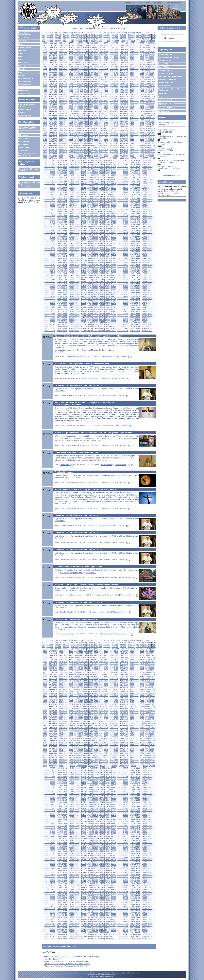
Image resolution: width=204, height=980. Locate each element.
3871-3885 (53, 79)
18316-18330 (135, 288)
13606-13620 (147, 213)
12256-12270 (147, 192)
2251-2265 (73, 58)
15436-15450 (98, 243)
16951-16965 (123, 267)
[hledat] (171, 38)
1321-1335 (114, 45)
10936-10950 (62, 173)
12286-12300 (62, 194)
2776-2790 (94, 64)
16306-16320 (147, 256)
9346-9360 (73, 150)
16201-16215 (62, 256)
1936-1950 (83, 54)
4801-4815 (124, 90)
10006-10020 (75, 158)
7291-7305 (134, 122)
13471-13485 (147, 211)
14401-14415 (135, 226)
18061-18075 (147, 284)
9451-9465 (144, 150)
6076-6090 (94, 107)
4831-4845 (144, 90)
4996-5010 (144, 92)
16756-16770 (74, 265)
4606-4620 (104, 88)
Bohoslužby (23, 41)
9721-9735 (104, 154)
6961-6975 (134, 118)
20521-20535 (62, 324)
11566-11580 (135, 182)
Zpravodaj (22, 50)
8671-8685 (63, 141)
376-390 (123, 35)
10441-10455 (98, 164)
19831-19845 (50, 314)
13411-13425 (98, 211)
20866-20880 (123, 328)
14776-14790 (111, 233)
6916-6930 (104, 118)
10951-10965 (74, 173)
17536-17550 (50, 277)
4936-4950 (104, 92)
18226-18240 (62, 288)
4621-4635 (114, 88)
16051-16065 (50, 254)
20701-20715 (98, 326)
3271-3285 (94, 71)
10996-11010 (111, 173)
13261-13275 (86, 209)
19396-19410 (135, 305)
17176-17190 (86, 271)
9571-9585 (114, 152)
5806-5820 (134, 103)
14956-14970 (147, 235)
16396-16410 (111, 258)
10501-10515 (147, 164)
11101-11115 (86, 175)
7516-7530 (63, 126)
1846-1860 (134, 52)
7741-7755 (104, 128)
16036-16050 (147, 252)
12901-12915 (123, 203)
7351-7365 (63, 124)
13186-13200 (135, 207)
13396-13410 (86, 211)
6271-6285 (114, 109)
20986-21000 (111, 331)
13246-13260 (74, 209)
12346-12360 (111, 194)
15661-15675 (62, 248)
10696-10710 (86, 169)
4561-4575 (73, 88)
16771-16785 (86, 265)
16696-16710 (135, 262)
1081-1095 (63, 43)
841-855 (147, 39)
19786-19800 (123, 311)
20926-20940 (62, 331)
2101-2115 (83, 56)
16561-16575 (135, 260)
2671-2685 (134, 62)
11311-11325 (147, 177)
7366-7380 (73, 124)
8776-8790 (134, 141)
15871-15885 (123, 250)
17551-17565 (62, 277)
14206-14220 (86, 224)
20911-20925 (50, 331)
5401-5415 (83, 98)
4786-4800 (114, 90)
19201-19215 (86, 303)
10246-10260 (50, 162)
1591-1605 (73, 49)
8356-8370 (73, 137)
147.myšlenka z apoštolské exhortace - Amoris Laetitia (78, 602)
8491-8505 (53, 139)
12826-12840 (62, 203)
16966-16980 (135, 267)
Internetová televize (165, 70)
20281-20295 (86, 320)
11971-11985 (135, 188)
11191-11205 (50, 177)
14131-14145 (135, 222)
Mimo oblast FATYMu (26, 78)
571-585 (115, 37)
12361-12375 (123, 194)
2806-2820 (114, 64)
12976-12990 (74, 205)
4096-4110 (94, 81)
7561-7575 (94, 126)
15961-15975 (86, 252)
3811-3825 (124, 77)
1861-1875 (144, 52)
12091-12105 (123, 190)
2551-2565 (53, 62)
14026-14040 (50, 222)
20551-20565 (86, 324)
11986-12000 (147, 188)
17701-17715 (74, 280)
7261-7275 (114, 122)
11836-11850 (135, 186)
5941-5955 (114, 105)
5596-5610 (104, 101)
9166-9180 (63, 147)
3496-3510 (134, 73)
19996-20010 (74, 316)
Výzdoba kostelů (24, 82)
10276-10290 (74, 162)
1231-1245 (53, 45)
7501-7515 (53, 126)
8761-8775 (124, 141)
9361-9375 (83, 150)
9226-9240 (104, 147)
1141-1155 (104, 43)
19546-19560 (147, 307)
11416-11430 (123, 179)
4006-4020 (144, 79)
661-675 (50, 39)
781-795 (115, 39)
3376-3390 (53, 73)
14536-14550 (135, 228)
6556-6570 (83, 113)
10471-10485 (123, 164)
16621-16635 (74, 262)
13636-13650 (62, 216)
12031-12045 (74, 190)
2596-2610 (83, 62)
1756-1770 (73, 52)
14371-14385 (111, 226)
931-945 (82, 41)
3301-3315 (114, 71)
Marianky (22, 69)
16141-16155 (123, 254)
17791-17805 (147, 280)
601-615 (131, 37)
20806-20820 (74, 328)
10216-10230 (135, 160)
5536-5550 (63, 101)
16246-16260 (98, 256)
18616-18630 (50, 294)
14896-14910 (98, 235)
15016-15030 (86, 237)
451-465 (50, 37)
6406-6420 (94, 111)
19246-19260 (123, 303)
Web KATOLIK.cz (164, 61)
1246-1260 (63, 45)
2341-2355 (134, 58)
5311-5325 (134, 96)
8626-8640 (144, 139)
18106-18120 (74, 286)
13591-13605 (135, 213)
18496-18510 (62, 292)
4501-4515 (144, 86)
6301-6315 (134, 109)
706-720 (74, 39)
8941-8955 (134, 143)
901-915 (66, 41)
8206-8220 (83, 135)
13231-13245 (62, 209)
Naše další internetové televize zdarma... (27, 155)
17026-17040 (74, 269)
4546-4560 (63, 88)
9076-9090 (114, 145)
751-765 (99, 39)
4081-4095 (83, 81)
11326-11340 (50, 179)
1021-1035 (135, 41)
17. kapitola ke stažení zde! (73, 573)
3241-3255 (73, 71)
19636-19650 (111, 309)
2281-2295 (94, 58)
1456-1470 (94, 47)
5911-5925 (94, 105)
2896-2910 (63, 67)
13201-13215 (147, 207)
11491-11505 (74, 182)
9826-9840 (63, 156)
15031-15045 (98, 237)
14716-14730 (62, 233)
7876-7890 (83, 130)
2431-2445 (83, 60)
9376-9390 (94, 150)
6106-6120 (114, 107)
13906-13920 (62, 220)
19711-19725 (62, 311)
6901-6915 (94, 118)
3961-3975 (114, 79)
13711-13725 (123, 216)
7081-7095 (104, 120)
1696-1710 (144, 49)
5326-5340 (144, 96)
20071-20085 (135, 316)
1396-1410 (53, 47)
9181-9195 (73, 147)
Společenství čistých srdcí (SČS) (170, 58)
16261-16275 (111, 256)
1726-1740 (53, 52)
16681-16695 (123, 262)
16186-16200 (50, 256)
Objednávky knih (25, 116)
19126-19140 (135, 301)
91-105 (82, 32)
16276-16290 (123, 256)
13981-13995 (123, 220)
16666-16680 (111, 262)
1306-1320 (104, 45)
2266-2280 (83, 58)
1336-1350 (124, 45)
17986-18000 (86, 284)
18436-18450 (123, 290)
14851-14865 (62, 235)
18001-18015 (98, 284)
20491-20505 (147, 322)
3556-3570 (63, 75)
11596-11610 (50, 184)
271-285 (66, 35)
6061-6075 (83, 107)
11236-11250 (86, 177)
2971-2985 (114, 67)
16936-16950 (111, 267)
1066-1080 (53, 43)
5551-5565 (73, 101)
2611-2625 (94, 62)
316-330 (90, 35)
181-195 (131, 32)
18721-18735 (135, 294)
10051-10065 (112, 158)
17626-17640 (123, 277)
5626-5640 (124, 101)
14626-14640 (98, 231)
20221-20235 (147, 318)
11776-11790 (86, 186)
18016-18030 (111, 284)
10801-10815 (62, 171)
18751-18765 (50, 297)
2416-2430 (73, 60)
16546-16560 (123, 260)
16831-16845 (135, 265)
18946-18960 (98, 299)
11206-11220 (62, 177)
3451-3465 (104, 73)
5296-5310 (124, 96)
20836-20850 (98, 328)
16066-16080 (62, 254)
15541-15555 (74, 245)
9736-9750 (114, 154)
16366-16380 (86, 258)
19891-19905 (98, 314)
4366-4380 (53, 86)
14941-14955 (135, 235)
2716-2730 (53, 64)
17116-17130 (147, 269)
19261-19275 (135, 303)
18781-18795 (74, 297)
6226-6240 (83, 109)
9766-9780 (134, 154)
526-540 (90, 37)
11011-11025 (123, 173)
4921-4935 (94, 92)
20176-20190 (111, 318)
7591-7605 (114, 126)
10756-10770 (135, 169)
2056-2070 (53, 56)
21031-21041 (147, 331)
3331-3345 (134, 71)
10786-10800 (50, 171)
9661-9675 (63, 154)
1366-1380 (144, 45)
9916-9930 (124, 156)
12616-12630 (111, 199)
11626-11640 (74, 184)
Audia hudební (24, 148)
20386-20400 (62, 322)
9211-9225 (94, 147)
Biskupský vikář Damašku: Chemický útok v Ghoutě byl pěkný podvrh (85, 490)
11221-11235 (74, 177)
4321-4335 (134, 84)
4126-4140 (114, 81)
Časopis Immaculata (166, 83)
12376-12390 (135, 194)
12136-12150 (50, 192)
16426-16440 (135, 258)
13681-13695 (98, 216)
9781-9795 (144, 154)
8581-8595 (114, 139)
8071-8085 (104, 133)
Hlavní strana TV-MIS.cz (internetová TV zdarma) (27, 128)
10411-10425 (74, 164)
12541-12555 (50, 199)
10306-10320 (98, 162)
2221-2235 (53, 58)
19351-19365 (98, 305)
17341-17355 (111, 273)
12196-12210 (98, 192)
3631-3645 (114, 75)
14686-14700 (147, 231)
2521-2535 (144, 60)
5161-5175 (144, 94)
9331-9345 (63, 150)
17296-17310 (74, 273)
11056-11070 (50, 175)
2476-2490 (114, 60)
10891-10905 (135, 171)
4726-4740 (73, 90)
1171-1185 (124, 43)
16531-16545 (111, 260)
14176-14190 (62, 224)
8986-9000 (53, 145)
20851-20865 (111, 328)
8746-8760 (114, 141)
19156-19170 (50, 303)
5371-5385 (63, 98)
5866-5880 (63, 105)
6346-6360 (53, 111)
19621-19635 (98, 309)
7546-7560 (83, 126)
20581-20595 (111, 324)
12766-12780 (123, 201)
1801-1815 (104, 52)
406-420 (139, 35)
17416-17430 (62, 275)
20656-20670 (62, 326)
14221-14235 (98, 224)
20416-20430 (86, 322)
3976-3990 (124, 79)
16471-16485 (62, 260)
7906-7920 (104, 130)
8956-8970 (144, 143)
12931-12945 (147, 203)
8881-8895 (94, 143)
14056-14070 (74, 222)
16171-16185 (147, 254)
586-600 (123, 37)
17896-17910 (123, 282)
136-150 (106, 32)
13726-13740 (135, 216)
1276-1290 (83, 45)
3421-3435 (83, 73)
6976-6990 (144, 118)
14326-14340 (74, 226)
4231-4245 (73, 84)
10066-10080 (124, 158)
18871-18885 (147, 297)
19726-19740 (74, 311)
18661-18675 (86, 294)
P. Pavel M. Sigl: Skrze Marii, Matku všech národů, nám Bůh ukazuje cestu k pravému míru (94, 433)
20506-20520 (50, 324)
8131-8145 (144, 133)
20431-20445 (98, 322)
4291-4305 (114, 84)
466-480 (58, 37)
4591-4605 (94, 88)
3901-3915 (73, 79)
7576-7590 (104, 126)
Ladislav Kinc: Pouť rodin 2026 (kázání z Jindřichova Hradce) (67, 964)
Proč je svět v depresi (64, 472)
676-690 (58, 39)
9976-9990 (53, 158)
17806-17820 (50, 282)
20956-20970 (86, 331)
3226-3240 (63, 71)
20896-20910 (147, 328)
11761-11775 (74, 186)
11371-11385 (86, 179)
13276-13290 (98, 209)
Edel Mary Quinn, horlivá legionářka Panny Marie (76, 619)
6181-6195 (53, 109)
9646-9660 (53, 154)
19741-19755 (86, 311)
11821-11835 (123, 186)
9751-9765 (124, 154)
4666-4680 (144, 88)
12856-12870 (86, 203)
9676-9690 (73, 154)
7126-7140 (134, 120)
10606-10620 (123, 167)
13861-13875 (135, 218)
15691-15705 (86, 248)
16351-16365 (74, 258)
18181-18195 (135, 286)
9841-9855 (73, 156)
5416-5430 (94, 98)
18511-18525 (74, 292)
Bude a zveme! (24, 38)
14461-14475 (74, 228)
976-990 (107, 41)
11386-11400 (98, 179)
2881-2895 (53, 67)
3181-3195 (144, 69)
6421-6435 (104, 111)
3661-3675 (134, 75)
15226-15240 (147, 239)
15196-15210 (123, 239)
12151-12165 (62, 192)
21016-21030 (135, 331)
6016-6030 (53, 107)
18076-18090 (50, 286)
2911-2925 (73, 67)
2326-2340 (124, 58)
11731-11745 (50, 186)
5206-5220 (63, 96)
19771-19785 (111, 311)
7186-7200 (63, 122)
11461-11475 (50, 182)
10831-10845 (86, 171)
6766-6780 (114, 116)
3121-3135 (104, 69)
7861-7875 (73, 130)
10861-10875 (111, 171)
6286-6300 (124, 109)
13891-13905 (50, 220)
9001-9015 (63, 145)
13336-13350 (147, 209)
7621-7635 (134, 126)
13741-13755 (147, 216)
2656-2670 (124, 62)
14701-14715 (50, 233)
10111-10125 (50, 160)
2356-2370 (144, 58)
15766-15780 (147, 248)
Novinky (21, 132)
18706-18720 (123, 294)
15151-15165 (86, 239)
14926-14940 (123, 235)
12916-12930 (135, 203)
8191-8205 (73, 135)
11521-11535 (98, 182)
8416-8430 (114, 137)
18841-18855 (123, 297)
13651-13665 (74, 216)
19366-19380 (111, 305)
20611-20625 (135, 324)
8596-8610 (124, 139)
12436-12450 (74, 196)
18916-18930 (74, 299)
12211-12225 (111, 192)
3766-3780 (94, 77)
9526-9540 (83, 152)
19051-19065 (74, 301)
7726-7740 (94, 128)
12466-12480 (98, 196)
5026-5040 (53, 94)
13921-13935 (74, 220)
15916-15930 (50, 252)
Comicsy (22, 113)
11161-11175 (135, 175)
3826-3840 (134, 77)
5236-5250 (83, 96)
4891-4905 (73, 92)
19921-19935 (123, 314)
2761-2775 (83, 64)
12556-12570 (62, 199)
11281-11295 (123, 177)
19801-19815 (135, 311)
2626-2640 (104, 62)
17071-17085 (111, 269)
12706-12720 (74, 201)
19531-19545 (135, 307)
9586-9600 (124, 152)
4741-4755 (83, 90)
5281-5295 (114, 96)
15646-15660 (50, 248)
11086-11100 (74, 175)
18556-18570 (111, 292)
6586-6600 (104, 113)
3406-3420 (73, 73)
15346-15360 (135, 241)
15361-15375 (147, 241)
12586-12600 (86, 199)
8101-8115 (124, 133)
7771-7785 (124, 128)
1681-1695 (134, 49)
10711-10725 (98, 169)
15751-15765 (135, 248)
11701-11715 (135, 184)
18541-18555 (98, 292)
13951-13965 (98, 220)
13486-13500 (50, 213)
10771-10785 (147, 169)
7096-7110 (114, 120)
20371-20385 (50, 322)
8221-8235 (94, 135)
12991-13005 (86, 205)
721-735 (82, 39)
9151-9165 (53, 147)
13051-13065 (135, 205)
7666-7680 (53, 128)
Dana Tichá (64, 395)
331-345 (99, 35)
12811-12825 (50, 203)
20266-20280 (74, 320)
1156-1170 (114, 43)
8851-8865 (73, 143)
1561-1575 (53, 49)
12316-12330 (86, 194)
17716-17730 (86, 280)
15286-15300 (86, 241)
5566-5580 (83, 101)
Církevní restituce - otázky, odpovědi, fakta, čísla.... (172, 104)
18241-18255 (74, 288)
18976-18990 (123, 299)
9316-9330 (53, 150)
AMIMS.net (129, 3)
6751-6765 (104, 116)
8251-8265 (114, 135)
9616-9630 (144, 152)
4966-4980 (124, 92)
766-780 (107, 39)
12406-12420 (50, 196)
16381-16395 (98, 258)
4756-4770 (94, 90)
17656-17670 (147, 277)
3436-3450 (94, 73)
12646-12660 (135, 199)
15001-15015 (74, 237)
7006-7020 (53, 120)
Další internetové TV (166, 73)
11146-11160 (123, 175)
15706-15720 (98, 248)
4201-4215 (53, 84)
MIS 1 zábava (23, 135)
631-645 (147, 37)
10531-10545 (62, 167)
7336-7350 (53, 124)
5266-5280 (104, 96)
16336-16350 (62, 258)
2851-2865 (144, 64)
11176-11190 (147, 175)
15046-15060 (111, 237)
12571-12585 (74, 199)
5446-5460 (114, 98)
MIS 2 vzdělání (24, 138)
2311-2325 (114, 58)
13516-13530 (74, 213)
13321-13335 (135, 209)
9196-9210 (83, 147)
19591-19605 (74, 309)
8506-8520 (63, 139)
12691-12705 (62, 201)
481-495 (66, 37)
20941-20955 (74, 331)
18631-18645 (62, 294)
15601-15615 (123, 245)
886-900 (58, 41)
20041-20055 (111, 316)
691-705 (66, 39)
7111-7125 (124, 120)
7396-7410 (94, 124)
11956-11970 (123, 188)
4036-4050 (53, 81)
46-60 (63, 32)
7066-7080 (94, 120)
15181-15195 (111, 239)
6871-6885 (73, 118)
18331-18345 (147, 288)
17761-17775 (123, 280)
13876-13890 (147, 218)
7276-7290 (124, 122)
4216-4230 (63, 84)
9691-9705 (83, 154)
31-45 (57, 32)
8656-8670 (53, 141)
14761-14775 (98, 233)
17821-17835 (62, 282)
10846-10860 (98, 171)
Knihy (20, 72)
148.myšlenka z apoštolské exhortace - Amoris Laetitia (78, 550)
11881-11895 (62, 188)
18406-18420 (98, 290)
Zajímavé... (22, 75)
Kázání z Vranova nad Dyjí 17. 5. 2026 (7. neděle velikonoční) (67, 961)
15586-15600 (111, 245)
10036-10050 (100, 158)
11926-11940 (98, 188)
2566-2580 (63, 62)
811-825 (131, 39)
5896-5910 (83, 105)
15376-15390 (50, 243)
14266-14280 (135, 224)
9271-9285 (134, 147)
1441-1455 (83, 47)
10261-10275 (62, 162)
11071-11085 (62, 175)
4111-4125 (104, 81)
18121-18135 (86, 286)
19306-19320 (62, 305)
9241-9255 (114, 147)
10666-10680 (62, 169)
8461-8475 (144, 137)
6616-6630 (124, 113)
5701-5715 (63, 103)
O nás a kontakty (25, 85)
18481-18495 (50, 292)
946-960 (91, 41)
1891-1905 (53, 54)
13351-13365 (50, 211)
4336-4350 (144, 84)
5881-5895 (73, 105)
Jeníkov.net (162, 94)
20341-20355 (135, 320)
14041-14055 (62, 222)
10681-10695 (74, 169)
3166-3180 (134, 69)
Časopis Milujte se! (165, 55)
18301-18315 (123, 288)
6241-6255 (94, 109)
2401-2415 (63, 60)
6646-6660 (144, 113)
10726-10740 (111, 169)
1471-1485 (104, 47)
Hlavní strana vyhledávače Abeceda (28, 170)
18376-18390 (74, 290)
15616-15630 (135, 245)
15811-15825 (74, 250)
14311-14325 (62, 226)
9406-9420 (114, 150)
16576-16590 (147, 260)
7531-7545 (73, 126)
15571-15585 (98, 245)
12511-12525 (135, 196)
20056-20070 (123, 316)
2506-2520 (134, 60)
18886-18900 (50, 299)
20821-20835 (86, 328)
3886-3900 (63, 79)
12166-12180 (74, 192)
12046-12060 (86, 190)
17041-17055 (86, 269)
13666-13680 (86, 216)
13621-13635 (50, 216)
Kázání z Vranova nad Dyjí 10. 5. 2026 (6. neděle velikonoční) (67, 966)
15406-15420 (74, 243)
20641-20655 (50, 326)
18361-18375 (62, 290)
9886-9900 (104, 156)
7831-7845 (53, 130)
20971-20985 (98, 331)
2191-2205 (144, 56)
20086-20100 (147, 316)
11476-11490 (62, 182)
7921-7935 (114, 130)
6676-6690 (53, 116)
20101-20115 (50, 318)
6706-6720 (73, 116)
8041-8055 (83, 133)
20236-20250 (50, 320)
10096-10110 (148, 158)
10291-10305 (86, 162)
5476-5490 (134, 98)
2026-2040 (144, 54)
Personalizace (23, 90)
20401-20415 (74, 322)
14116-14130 (123, 222)
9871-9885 (94, 156)
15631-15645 (147, 245)
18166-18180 (123, 286)
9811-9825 (53, 156)
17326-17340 (98, 273)
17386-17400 (147, 273)
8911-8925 (114, 143)
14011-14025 (147, 220)
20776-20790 (50, 328)
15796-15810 (62, 250)
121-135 (98, 32)
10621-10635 (135, 167)
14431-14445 (50, 228)
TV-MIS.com (144, 3)
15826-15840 (86, 250)
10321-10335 (111, 162)
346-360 (107, 35)
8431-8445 (124, 137)
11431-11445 (135, 179)
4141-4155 (124, 81)
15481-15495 (135, 243)
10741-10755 (123, 169)
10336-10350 (123, 162)
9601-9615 (134, 152)
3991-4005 (134, 79)
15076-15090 (135, 237)
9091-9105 (124, 145)
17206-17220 (111, 271)
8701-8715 (83, 141)
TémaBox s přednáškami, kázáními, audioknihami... (171, 90)
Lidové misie (23, 63)
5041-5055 (63, 94)
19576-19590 (62, 309)
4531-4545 (53, 88)
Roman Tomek (65, 356)
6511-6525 (53, 113)
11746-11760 (62, 186)
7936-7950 (124, 130)
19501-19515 (111, 307)
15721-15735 (111, 248)
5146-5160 (134, 94)
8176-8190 (63, 135)
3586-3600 (83, 75)
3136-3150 (114, 69)
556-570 (107, 37)
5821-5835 (144, 103)
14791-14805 (123, 233)
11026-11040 (135, 173)
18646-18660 (74, 294)
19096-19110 (111, 301)
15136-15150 (74, 239)
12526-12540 (147, 196)
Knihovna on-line (25, 109)
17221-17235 (123, 271)
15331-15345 (123, 241)
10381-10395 (50, 164)
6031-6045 (63, 107)
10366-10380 (147, 162)
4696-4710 (53, 90)
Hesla (20, 60)
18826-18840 (111, 297)
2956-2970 (104, 67)
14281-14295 (147, 224)
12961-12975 (62, 205)
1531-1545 (144, 47)
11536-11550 (111, 182)
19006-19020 (147, 299)
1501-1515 (124, 47)
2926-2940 (83, 67)
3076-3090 (73, 69)
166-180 (122, 32)
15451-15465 (111, 243)
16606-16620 (62, 262)
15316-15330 (111, 241)
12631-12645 (123, 199)
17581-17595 (86, 277)
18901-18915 (62, 299)
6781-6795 (124, 116)
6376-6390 (73, 111)
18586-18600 (135, 292)
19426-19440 (50, 307)
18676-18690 (98, 294)
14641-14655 (111, 231)
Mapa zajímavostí (25, 66)
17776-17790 (135, 280)
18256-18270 (86, 288)
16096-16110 (86, 254)
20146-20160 (86, 318)
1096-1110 (73, 43)
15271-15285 (74, 241)
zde (33, 198)
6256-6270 (104, 109)
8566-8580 (104, 139)
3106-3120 (94, 69)
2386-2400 (53, 60)
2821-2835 (124, 64)
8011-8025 (63, 133)
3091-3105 (83, 69)
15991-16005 (111, 252)
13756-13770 (50, 218)
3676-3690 (144, 75)
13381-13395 (74, 211)
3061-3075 (63, 69)
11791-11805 (98, 186)
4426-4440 (94, 86)
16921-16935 (98, 267)
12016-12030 (62, 190)
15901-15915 (147, 250)
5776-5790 (114, 103)
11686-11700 (123, 184)
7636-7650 (144, 126)
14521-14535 (123, 228)
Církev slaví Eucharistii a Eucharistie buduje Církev (77, 452)
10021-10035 (87, 158)
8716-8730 (94, 141)
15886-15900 (135, 250)
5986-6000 (144, 105)
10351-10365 (135, 162)
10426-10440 (86, 164)
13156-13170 (111, 207)
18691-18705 (111, 294)
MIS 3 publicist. (24, 141)
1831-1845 (124, 52)
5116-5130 (114, 94)
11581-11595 (147, 182)
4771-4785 (104, 90)
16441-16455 (147, 258)
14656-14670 (123, 231)
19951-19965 (147, 314)
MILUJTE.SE (174, 3)
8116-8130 (134, 133)
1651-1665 (114, 49)
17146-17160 (62, 271)
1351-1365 (134, 45)
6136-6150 (134, 107)
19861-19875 (74, 314)
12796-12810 (147, 201)
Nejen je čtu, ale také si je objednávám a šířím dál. (167, 168)
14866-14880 (74, 235)
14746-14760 (86, 233)
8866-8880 (83, 143)
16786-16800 (98, 265)
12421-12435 (62, 196)
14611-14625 (86, 231)
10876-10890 (123, 171)
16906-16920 (86, 267)
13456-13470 (135, 211)
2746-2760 (73, 64)
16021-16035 (135, 252)
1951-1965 (94, 54)
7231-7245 (94, 122)
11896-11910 (74, 188)
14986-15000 (62, 237)
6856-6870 (63, 118)
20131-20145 (74, 318)
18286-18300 (111, 288)
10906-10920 (147, 171)
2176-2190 (134, 56)
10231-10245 (147, 160)
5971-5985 (134, 105)
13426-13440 (111, 211)
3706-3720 (53, 77)
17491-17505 (123, 275)
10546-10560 (74, 167)
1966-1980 (104, 54)
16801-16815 (111, 265)
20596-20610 (123, 324)
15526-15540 (62, 245)
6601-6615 (114, 113)
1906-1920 (63, 54)
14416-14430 (147, 226)
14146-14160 (147, 222)
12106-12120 (135, 190)
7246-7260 (104, 122)
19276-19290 (147, 303)
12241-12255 (135, 192)
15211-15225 (135, 239)
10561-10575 (86, 167)
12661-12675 (147, 199)
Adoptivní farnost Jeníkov (168, 97)
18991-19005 (135, 299)
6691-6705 (63, 116)
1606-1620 (83, 49)
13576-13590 (123, 213)
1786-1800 (94, 52)
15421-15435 (86, 243)
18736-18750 (147, 294)
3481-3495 (124, 73)
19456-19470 (74, 307)
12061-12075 (98, 190)
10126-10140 (62, 160)
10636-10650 (147, 167)
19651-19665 (123, 309)
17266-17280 (50, 273)
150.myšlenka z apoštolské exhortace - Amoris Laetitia (78, 515)
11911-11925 (86, 188)
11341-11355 (62, 179)
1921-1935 (73, 54)
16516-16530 (98, 260)
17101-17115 (135, 269)
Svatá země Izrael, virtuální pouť (170, 76)
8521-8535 (73, 139)
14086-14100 (98, 222)
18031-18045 (123, 284)
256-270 (58, 35)
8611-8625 (134, 139)
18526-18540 (86, 292)
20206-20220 (135, 318)
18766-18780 (62, 297)
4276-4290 (104, 84)
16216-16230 (74, 256)
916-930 (74, 41)
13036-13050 (123, 205)
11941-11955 (111, 188)
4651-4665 (134, 88)
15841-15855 (98, 250)
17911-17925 (135, 282)
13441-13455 (123, 211)
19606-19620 (86, 309)
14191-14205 (74, 224)
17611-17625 (111, 277)
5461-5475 (124, 98)
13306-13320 (123, 209)
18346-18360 (50, 290)
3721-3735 (63, 77)
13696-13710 (111, 216)
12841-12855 (74, 203)
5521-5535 (53, 101)
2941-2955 (94, 67)
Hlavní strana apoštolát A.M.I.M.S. (27, 105)
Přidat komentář (121, 356)
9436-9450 (134, 150)
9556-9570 (104, 152)
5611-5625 (114, 101)
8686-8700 (73, 141)
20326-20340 (123, 320)
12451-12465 (86, 196)
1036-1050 (145, 41)
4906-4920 (83, 92)
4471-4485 (124, 86)
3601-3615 (94, 75)
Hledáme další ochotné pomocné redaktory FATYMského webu (82, 364)
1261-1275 (73, 45)
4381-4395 (63, 86)
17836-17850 (74, 282)
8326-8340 (53, 137)
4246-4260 (83, 84)
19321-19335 (74, 305)
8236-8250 (104, 135)
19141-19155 (147, 301)
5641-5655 (134, 101)
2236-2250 (63, 58)
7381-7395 (83, 124)
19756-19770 (98, 311)
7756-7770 (114, 128)
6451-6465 (124, 111)
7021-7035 (63, 120)
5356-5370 (53, 98)
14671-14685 (135, 231)
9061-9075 (104, 145)
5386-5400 (73, 98)
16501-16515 (86, 260)
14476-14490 (86, 228)
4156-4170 (134, 81)
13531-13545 (86, 213)
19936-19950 (135, 314)
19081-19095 (98, 301)
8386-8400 (94, 137)
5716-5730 (73, 103)
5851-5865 (53, 105)
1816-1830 (114, 52)
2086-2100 (73, 56)
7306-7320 (144, 122)
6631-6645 (134, 113)
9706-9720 (94, 154)
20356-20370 (147, 320)
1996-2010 (124, 54)
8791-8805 (144, 141)
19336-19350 (86, 305)
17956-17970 (62, 284)
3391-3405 (63, 73)
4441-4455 (104, 86)
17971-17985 (74, 284)
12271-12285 (50, 194)
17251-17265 (147, 271)
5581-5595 (94, 101)
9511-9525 (73, 152)
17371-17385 (135, 273)
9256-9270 (124, 147)
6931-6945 (114, 118)
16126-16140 (111, 254)
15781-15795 (50, 250)
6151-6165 (144, 107)
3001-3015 (134, 67)
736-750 (90, 39)
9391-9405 (104, 150)
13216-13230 (50, 209)
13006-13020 (98, 205)
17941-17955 (50, 284)
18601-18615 (147, 292)
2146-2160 (114, 56)
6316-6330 (144, 109)
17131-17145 (50, 271)
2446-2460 (94, 60)
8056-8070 (94, 133)
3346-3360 (144, 71)
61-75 (69, 32)
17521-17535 (147, 275)
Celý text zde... (60, 352)
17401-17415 (50, 275)
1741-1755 (63, 52)
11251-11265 (98, 177)
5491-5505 (144, 98)
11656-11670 (98, 184)
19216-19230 (98, 303)
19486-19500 (98, 307)
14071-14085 (86, 222)
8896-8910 (104, 143)
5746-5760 (94, 103)
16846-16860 (147, 265)
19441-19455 (62, 307)
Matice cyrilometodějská (167, 80)
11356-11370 (74, 179)
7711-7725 (83, 128)
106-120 (90, 32)
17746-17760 (111, 280)
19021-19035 (50, 301)
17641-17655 (135, 277)
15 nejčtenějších (24, 93)
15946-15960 (74, 252)
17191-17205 (98, 271)
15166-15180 (98, 239)
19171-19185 (62, 303)
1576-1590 (63, 49)
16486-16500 (74, 260)
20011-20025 (86, 316)
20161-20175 (98, 318)
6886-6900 (83, 118)
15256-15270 (62, 241)
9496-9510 (63, 152)
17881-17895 (111, 282)
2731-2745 (63, 64)
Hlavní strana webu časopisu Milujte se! (29, 183)
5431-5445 (104, 98)
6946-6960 (124, 118)
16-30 (51, 32)
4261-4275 (94, 84)
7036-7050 (73, 120)
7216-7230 (83, 122)
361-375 (115, 35)
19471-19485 (86, 307)
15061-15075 (123, 237)
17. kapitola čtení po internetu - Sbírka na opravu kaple (78, 567)
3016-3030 (144, 67)
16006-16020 (123, 252)
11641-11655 (86, 184)
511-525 (82, 37)
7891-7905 (94, 130)
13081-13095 (50, 207)
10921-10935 (50, 173)
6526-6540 (63, 113)
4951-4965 (114, 92)
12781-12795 (135, 201)
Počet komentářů (106, 356)
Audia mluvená (24, 151)
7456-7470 (134, 124)
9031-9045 (83, 145)
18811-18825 (98, 297)
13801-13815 (86, 218)
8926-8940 (124, 143)
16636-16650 (86, 262)
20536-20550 (74, 324)
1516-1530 (134, 47)
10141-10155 (74, 160)
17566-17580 (74, 277)
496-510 (74, 37)
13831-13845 (111, 218)
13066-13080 (147, 205)
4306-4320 (124, 84)
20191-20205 (123, 318)
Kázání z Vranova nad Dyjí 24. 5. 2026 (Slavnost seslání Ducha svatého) (71, 957)
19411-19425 (147, 305)
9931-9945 (134, 156)
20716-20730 (111, 326)
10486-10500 (135, 164)
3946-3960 (104, 79)
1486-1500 (114, 47)
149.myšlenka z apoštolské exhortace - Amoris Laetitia (78, 533)
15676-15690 (74, 248)
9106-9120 (134, 145)
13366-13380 (62, 211)
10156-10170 (86, 160)
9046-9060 (94, 145)
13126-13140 (86, 207)
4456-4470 (114, 86)
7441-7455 (124, 124)
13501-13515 (62, 213)
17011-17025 (62, 269)
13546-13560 (98, 213)
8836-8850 (63, 143)
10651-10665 (50, 169)
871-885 (50, 41)
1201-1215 (144, 43)
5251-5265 (94, 96)
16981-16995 (147, 267)
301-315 (82, 35)
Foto (20, 57)
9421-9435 (124, 150)
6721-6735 (83, 116)
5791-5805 (124, 103)
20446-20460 (111, 322)
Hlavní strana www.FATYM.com (25, 34)
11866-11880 (50, 188)
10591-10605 (111, 167)
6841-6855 (53, 118)
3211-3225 (53, 71)
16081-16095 (74, 254)
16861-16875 (50, 267)
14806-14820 (135, 233)
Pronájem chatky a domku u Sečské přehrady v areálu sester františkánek (87, 585)
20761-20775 (147, 326)
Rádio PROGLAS (164, 67)
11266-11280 (111, 177)
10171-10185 (98, 160)
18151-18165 (111, 286)
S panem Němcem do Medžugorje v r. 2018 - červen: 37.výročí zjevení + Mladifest (90, 336)
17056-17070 (98, 269)
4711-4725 (63, 90)
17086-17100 (123, 269)
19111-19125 (123, 301)
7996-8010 (53, 133)
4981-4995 (134, 92)
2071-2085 (63, 56)
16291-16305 (135, 256)
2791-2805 (104, 64)
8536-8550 (83, 139)
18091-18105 (62, 286)
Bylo (20, 53)
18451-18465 (135, 290)
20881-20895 (135, 328)
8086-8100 (114, 133)
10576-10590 (98, 167)
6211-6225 (73, 109)
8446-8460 (134, 137)
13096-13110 (62, 207)
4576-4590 (83, 88)
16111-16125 (98, 254)
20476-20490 (135, 322)
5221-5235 (73, 96)
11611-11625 (62, 184)
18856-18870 (135, 297)
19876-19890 (86, 314)
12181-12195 (86, 192)
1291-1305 (94, 45)
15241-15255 (50, 241)
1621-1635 (94, 49)
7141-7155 (144, 120)
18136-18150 (98, 286)
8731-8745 (104, 141)
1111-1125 (83, 43)
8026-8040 (73, 133)
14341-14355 (86, 226)
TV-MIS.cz (159, 3)
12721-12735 (86, 201)
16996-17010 (50, 269)
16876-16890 (62, 267)
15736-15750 (123, 248)
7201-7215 (73, 122)
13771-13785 (62, 218)
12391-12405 (147, 194)
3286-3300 (104, 71)
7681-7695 (63, 128)
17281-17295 (62, 273)
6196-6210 (63, 109)
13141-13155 (98, 207)
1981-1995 (114, 54)
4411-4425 (83, 86)
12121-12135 (147, 190)
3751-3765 (83, 77)
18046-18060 (135, 284)
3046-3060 (53, 69)
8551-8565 (94, 139)
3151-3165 (124, 69)
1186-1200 (134, 43)
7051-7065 (83, 120)
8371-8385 (83, 137)
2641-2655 (114, 62)
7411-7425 (104, 124)
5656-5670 (144, 101)
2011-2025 (134, 54)
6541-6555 (73, 113)
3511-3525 (144, 73)
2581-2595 (73, 62)
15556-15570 (86, 245)
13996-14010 (135, 220)
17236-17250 (135, 271)
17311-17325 (86, 273)
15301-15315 (98, 241)
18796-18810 (86, 297)
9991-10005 (64, 158)
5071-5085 (83, 94)
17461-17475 (98, 275)
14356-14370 (98, 226)
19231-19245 (111, 303)
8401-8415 (104, 137)
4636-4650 (124, 88)
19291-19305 (50, 305)
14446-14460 (62, 228)
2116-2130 (94, 56)
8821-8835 (53, 143)
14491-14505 (98, 228)
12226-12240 (123, 192)
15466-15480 (123, 243)
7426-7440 (114, 124)
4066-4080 (73, 81)
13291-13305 (111, 209)
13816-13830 (98, 218)
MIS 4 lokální (23, 144)
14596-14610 (74, 231)
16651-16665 (98, 262)
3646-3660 (124, 75)
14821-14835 (147, 233)
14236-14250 (111, 224)
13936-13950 (86, 220)
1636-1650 (104, 49)
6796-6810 (134, 116)
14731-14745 (74, 233)
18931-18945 (86, 299)
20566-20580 (98, 324)
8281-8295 (134, 135)
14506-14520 (111, 228)
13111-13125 (74, 207)
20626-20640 (147, 324)
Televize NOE (163, 64)
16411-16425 (123, 258)
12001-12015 (50, 190)
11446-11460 (147, 179)
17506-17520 (135, 275)
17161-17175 (74, 271)
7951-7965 (134, 130)
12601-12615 (98, 199)
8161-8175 (53, 135)
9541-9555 (94, 152)
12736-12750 (98, 201)
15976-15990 (98, 252)
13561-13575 (111, 213)
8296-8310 (144, 135)
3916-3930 (83, 79)
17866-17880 (98, 282)
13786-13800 (74, 218)
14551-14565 (147, 228)
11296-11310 (135, 177)
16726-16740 (50, 265)
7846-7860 (63, 130)
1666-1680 (124, 49)
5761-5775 (104, 103)
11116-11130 (98, 175)
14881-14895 (86, 235)
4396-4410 (73, 86)
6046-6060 (73, 107)
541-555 (99, 37)
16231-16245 (86, 256)
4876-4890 (63, 92)
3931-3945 (94, 79)
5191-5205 (53, 96)
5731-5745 (83, 103)
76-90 (76, 32)
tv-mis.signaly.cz (33, 200)
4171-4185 (144, 81)
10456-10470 (111, 164)
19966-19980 (50, 316)
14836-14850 (50, 235)
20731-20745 (123, 326)
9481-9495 (53, 152)
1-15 (45, 32)
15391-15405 (62, 243)
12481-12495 (111, 196)
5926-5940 (104, 105)
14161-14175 (50, 224)
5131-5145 (124, 94)
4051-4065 (63, 81)
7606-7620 (124, 126)
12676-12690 (50, 201)
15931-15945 (62, 252)
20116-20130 (62, 318)
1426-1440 (73, 47)
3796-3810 (114, 77)
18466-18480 (147, 290)
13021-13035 (111, 205)
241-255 (50, 35)
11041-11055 (147, 173)
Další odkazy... (163, 111)
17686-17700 (62, 280)
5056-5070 (73, 94)
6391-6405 (83, 111)
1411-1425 (63, 47)
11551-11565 (123, 182)
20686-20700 (86, 326)
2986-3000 (124, 67)
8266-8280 (124, 135)
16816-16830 (123, 265)
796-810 (123, 39)
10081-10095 (136, 158)
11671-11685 (111, 184)
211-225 (147, 32)
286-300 (74, 35)
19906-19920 (111, 314)
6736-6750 (94, 116)
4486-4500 (134, 86)
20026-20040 (98, 316)
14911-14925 (111, 235)
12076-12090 (111, 190)
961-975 (99, 41)
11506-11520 (86, 182)
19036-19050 (62, 301)
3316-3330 (124, 71)
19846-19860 (62, 314)
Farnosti (21, 44)
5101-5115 (104, 94)
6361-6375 (63, 111)
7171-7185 (53, 122)
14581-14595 (62, 231)
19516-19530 (123, 307)
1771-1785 (83, 52)
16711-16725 (147, 262)
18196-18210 (147, 286)
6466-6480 (134, 111)
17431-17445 (74, 275)
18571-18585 (123, 292)
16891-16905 (74, 267)
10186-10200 (111, 160)
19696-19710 (50, 311)
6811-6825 (144, 116)
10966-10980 (86, 173)
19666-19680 (135, 309)
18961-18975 (111, 299)
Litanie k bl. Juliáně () (52, 959)
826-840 (139, 39)
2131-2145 (104, 56)
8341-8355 (63, 137)
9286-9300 (144, 147)
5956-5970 (124, 105)
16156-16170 (135, 254)
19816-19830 (147, 311)
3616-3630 (104, 75)
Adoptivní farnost (25, 47)
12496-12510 (123, 196)
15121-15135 (62, 239)
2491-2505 (124, 60)
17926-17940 (147, 282)
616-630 (139, 37)
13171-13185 (123, 207)
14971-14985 (50, 237)
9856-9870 (83, 156)
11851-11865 (147, 186)
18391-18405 (86, 290)
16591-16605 (50, 262)
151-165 (114, 32)
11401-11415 (111, 179)
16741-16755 (62, 265)
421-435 (147, 35)
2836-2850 (134, 64)
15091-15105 (147, 237)
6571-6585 (94, 113)
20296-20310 (98, 320)
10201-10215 (123, 160)
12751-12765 (111, 201)
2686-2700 (144, 62)
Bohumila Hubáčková (67, 577)
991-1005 (115, 41)
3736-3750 (73, 77)
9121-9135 (144, 145)
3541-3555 (53, 75)
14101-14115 (111, 222)
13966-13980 (111, 220)
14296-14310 (50, 226)
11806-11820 (111, 186)
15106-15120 (50, 239)
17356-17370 (123, 273)
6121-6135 (124, 107)
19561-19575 (50, 309)
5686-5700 (53, 103)
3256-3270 (83, 71)
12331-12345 (98, 194)
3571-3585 (73, 75)
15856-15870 (111, 250)
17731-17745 (98, 280)
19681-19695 (147, 309)
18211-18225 (50, 288)
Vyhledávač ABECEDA (166, 108)
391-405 (131, 35)
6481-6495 (144, 111)
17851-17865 (86, 282)
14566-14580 (50, 231)
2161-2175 (124, 56)
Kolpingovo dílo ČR (165, 100)
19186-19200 (74, 303)
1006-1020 (125, 41)
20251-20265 (62, 320)
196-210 (139, 32)
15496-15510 (147, 243)
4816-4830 (134, 90)
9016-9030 (73, 145)
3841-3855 (144, 77)
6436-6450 (114, 111)
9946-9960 (144, 156)
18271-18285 (98, 288)
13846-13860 (123, 218)
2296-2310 (104, 58)
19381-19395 (123, 305)
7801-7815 (144, 128)
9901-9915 (114, 156)
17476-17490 (111, 275)
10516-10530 (50, 167)
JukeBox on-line (164, 86)
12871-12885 (98, 203)
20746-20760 (135, 326)
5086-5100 (94, 94)
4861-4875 (53, 92)
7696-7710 (73, 128)
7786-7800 (134, 128)
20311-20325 (111, 320)
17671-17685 (50, 280)
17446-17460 (86, 275)
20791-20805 (62, 328)
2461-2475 (104, 60)
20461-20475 (123, 322)
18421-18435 (111, 290)
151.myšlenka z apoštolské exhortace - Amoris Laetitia (78, 385)
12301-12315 (74, 194)
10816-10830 (74, 171)
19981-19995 (62, 316)
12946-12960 (50, 205)
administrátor (64, 378)
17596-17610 (98, 277)
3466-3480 (114, 73)
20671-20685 (74, 326)
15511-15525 (50, 245)
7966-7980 (144, 130)
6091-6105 (104, 107)
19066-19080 (86, 301)
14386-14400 (123, 226)
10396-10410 (62, 164)
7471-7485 (144, 124)
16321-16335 (50, 258)
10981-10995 (98, 173)
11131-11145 (111, 175)
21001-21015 (123, 331)
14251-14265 (123, 224)
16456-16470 (50, 260)
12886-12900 (111, 203)
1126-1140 (94, 43)
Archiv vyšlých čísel (26, 187)
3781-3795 (104, 77)
